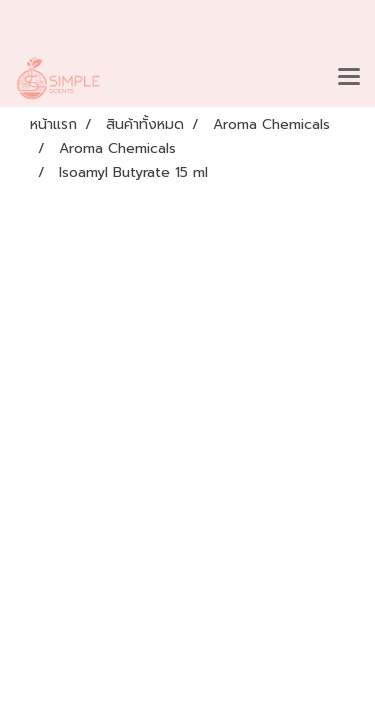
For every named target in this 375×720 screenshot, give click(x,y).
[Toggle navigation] (349, 78)
